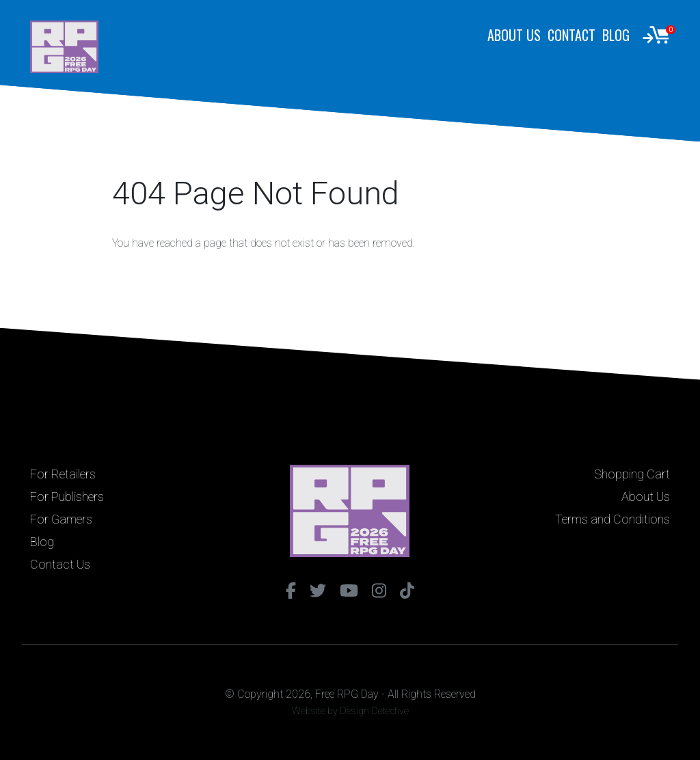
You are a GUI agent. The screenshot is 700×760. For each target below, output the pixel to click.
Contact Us (60, 564)
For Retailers (63, 474)
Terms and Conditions (612, 519)
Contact (571, 35)
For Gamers (61, 519)
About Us (514, 35)
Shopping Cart (632, 474)
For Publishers (67, 497)
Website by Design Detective (350, 711)
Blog (616, 35)
